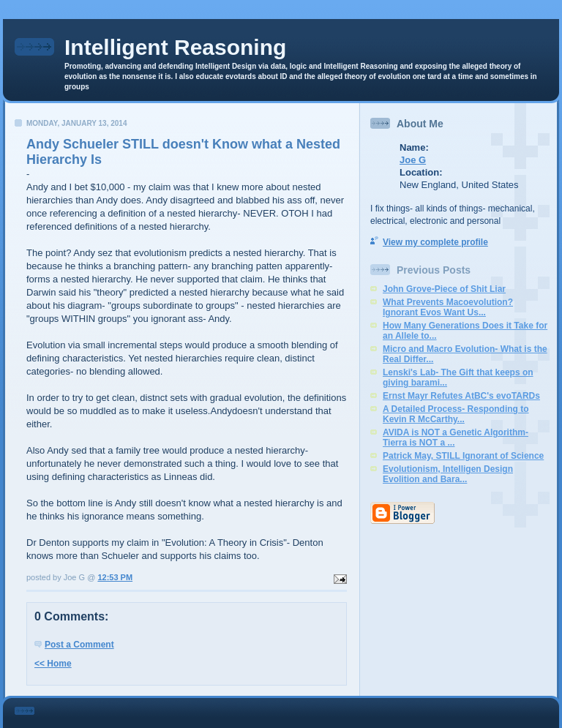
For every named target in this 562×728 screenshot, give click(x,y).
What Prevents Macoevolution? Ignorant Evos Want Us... (448, 307)
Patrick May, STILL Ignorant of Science (463, 456)
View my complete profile (435, 242)
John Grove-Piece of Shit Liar (444, 289)
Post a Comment (79, 645)
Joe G (413, 160)
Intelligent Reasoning (175, 47)
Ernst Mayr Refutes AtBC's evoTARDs (461, 396)
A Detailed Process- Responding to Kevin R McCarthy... (456, 414)
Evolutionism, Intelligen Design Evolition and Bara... (448, 474)
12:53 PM (115, 577)
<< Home (53, 664)
